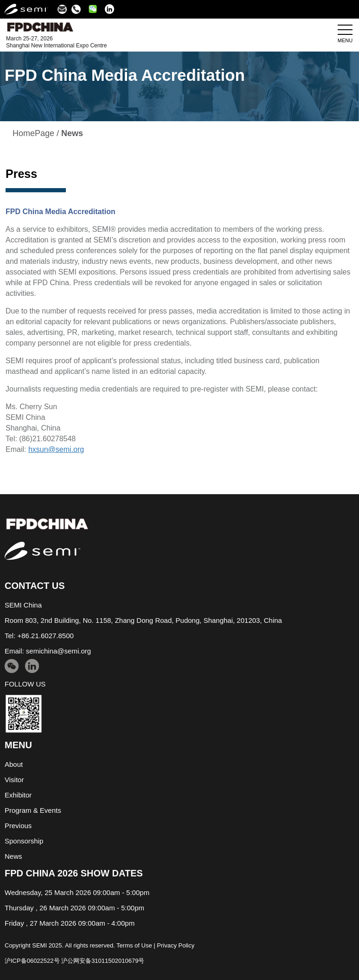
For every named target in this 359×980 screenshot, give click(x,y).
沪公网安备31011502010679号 (103, 961)
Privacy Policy (176, 945)
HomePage (33, 133)
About (14, 764)
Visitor (14, 780)
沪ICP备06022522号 (32, 961)
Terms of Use (134, 945)
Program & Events (33, 810)
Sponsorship (24, 841)
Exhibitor (18, 795)
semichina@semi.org (58, 651)
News (13, 856)
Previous (18, 826)
